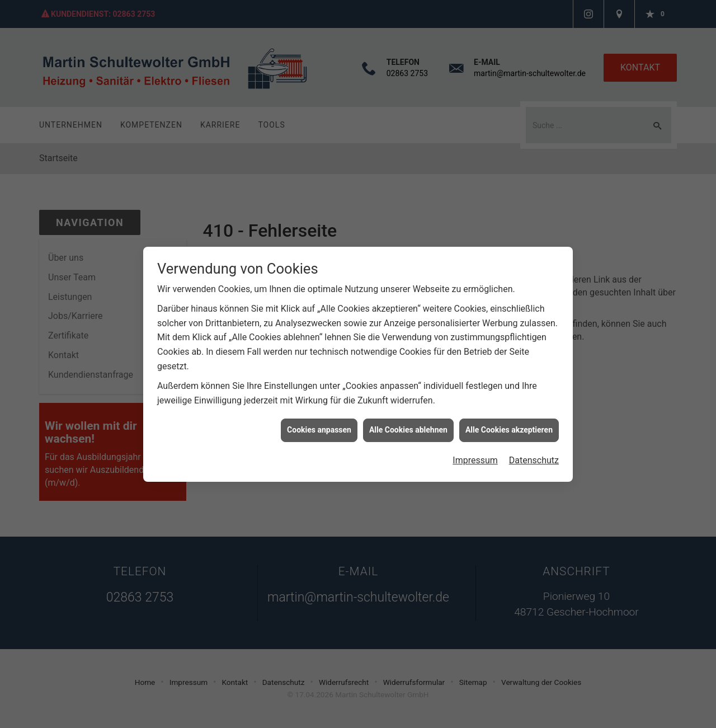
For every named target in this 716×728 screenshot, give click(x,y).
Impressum (475, 454)
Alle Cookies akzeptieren (509, 424)
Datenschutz (534, 454)
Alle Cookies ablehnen (408, 424)
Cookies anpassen (319, 424)
